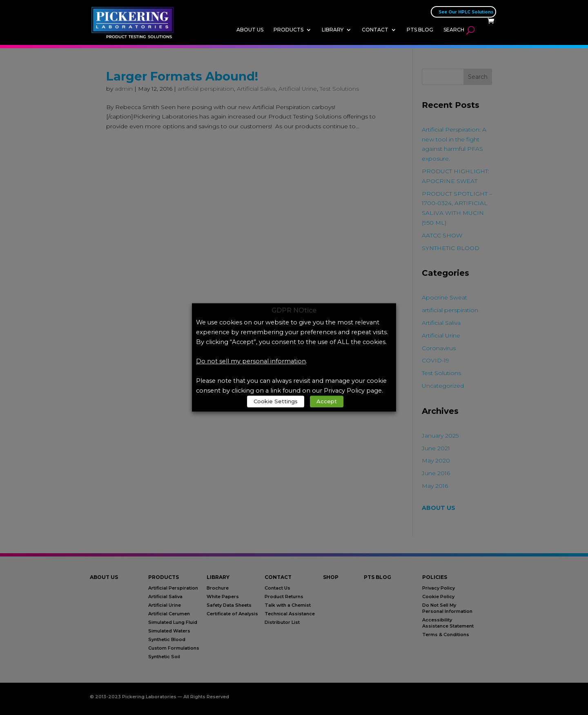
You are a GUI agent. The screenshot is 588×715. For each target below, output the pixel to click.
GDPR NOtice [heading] (294, 311)
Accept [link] (327, 402)
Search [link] (454, 30)
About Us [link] (250, 30)
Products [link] (288, 30)
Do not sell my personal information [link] (251, 362)
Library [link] (333, 30)
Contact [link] (375, 30)
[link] (135, 22)
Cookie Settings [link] (276, 402)
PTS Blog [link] (420, 30)
